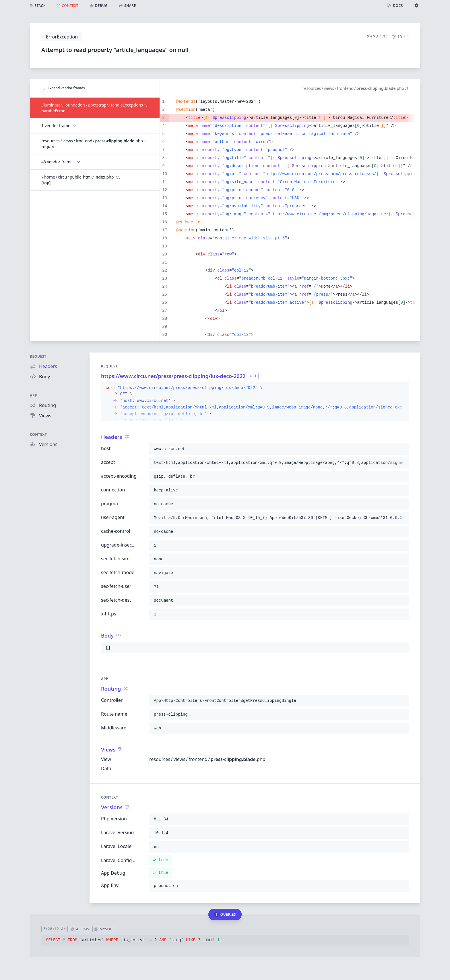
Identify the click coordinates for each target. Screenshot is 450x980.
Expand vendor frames (64, 88)
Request (38, 356)
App (33, 395)
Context (38, 434)
